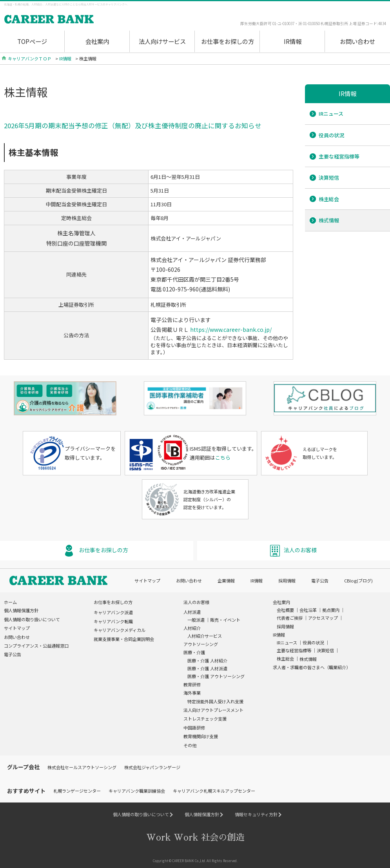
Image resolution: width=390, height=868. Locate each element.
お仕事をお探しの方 (228, 41)
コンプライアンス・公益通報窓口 (36, 644)
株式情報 (329, 220)
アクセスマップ (323, 617)
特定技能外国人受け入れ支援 (215, 700)
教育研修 (192, 683)
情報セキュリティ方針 (256, 813)
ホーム (10, 601)
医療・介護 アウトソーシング (216, 675)
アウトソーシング (201, 642)
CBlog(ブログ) (358, 579)
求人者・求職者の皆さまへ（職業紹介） (312, 666)
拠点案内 (331, 608)
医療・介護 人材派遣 (207, 667)
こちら (223, 456)
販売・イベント (225, 619)
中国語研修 (194, 726)
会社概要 (285, 608)
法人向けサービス (162, 41)
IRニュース (331, 114)
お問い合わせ (357, 41)
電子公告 (320, 579)
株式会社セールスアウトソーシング (82, 766)
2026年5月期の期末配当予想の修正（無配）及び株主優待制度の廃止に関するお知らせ (133, 126)
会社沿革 (308, 608)
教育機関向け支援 (201, 735)
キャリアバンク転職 (113, 620)
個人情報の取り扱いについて (32, 618)
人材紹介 (192, 626)
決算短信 (329, 177)
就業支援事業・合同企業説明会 (124, 637)
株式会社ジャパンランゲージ (152, 766)
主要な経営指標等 (339, 156)
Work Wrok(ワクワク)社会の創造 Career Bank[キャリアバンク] (73, 20)
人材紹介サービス (205, 634)
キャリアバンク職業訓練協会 (137, 789)
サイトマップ (147, 579)
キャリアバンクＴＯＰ (30, 58)
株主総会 (329, 199)
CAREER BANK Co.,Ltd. (189, 859)
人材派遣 (192, 610)
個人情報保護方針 (21, 609)
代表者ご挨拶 (290, 617)
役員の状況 (331, 135)
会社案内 (97, 41)
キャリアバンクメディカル (120, 628)
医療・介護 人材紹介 (207, 659)
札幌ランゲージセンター (77, 789)
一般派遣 (196, 619)
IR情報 (293, 41)
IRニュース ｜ (290, 641)
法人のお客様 (300, 548)
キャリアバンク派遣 (113, 611)
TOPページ (32, 41)
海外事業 (192, 691)
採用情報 (287, 579)
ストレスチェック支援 (205, 717)
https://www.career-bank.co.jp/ (231, 329)
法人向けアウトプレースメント (213, 708)
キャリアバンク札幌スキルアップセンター (214, 789)
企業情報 (226, 579)
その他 (190, 744)
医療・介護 (194, 651)
